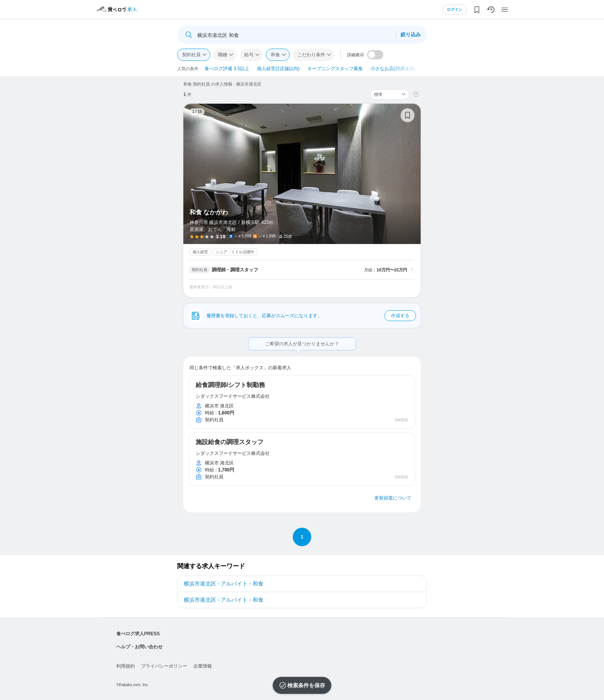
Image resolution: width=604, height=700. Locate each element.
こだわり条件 (311, 55)
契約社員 (191, 55)
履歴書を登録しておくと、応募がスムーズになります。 (311, 316)
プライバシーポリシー (164, 666)
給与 (249, 55)
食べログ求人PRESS (138, 634)
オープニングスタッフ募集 (335, 69)
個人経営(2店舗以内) (278, 69)
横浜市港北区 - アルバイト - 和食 (224, 584)
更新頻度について (393, 498)
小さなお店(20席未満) (393, 69)
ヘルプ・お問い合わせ (139, 647)
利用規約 (126, 666)
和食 (275, 55)
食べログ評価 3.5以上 (227, 69)
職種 (223, 55)
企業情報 (203, 666)
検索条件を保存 (306, 685)
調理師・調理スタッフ (235, 270)
